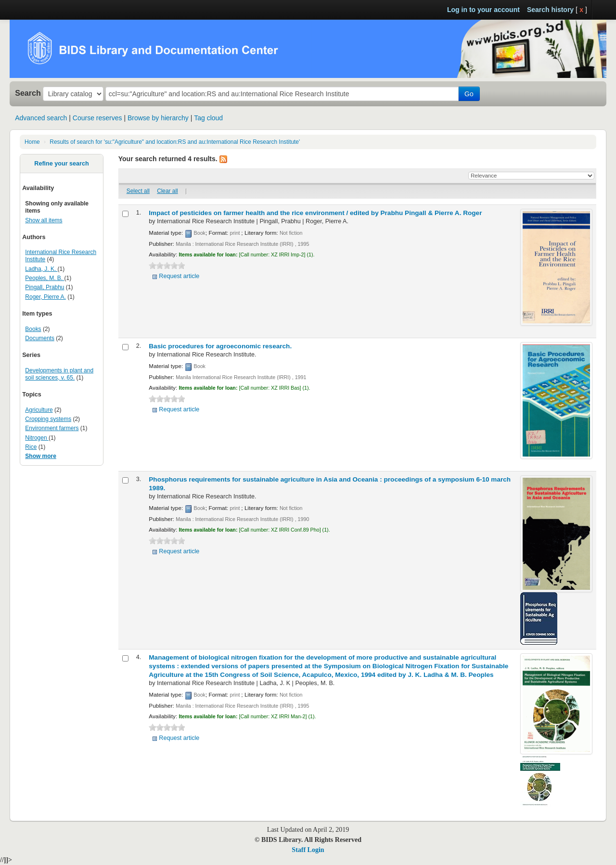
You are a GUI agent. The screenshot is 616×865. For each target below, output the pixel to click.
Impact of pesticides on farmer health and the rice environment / (315, 213)
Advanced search (41, 118)
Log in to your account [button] (483, 10)
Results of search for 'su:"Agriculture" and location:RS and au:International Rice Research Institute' (175, 142)
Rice (31, 447)
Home (32, 142)
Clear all (167, 191)
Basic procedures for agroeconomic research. (220, 346)
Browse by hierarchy (158, 118)
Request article (179, 276)
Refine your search (61, 164)
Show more (41, 456)
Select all (138, 191)
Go (469, 94)
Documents (40, 338)
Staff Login (308, 850)
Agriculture (39, 410)
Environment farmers (52, 428)
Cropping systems (48, 419)
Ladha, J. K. (41, 269)
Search (28, 93)
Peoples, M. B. (45, 278)
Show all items (44, 220)
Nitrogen (37, 438)
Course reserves (97, 118)
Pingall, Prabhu (45, 287)
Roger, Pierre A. (45, 297)
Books (33, 329)
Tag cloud (208, 118)
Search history (550, 10)
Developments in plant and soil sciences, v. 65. (59, 374)
